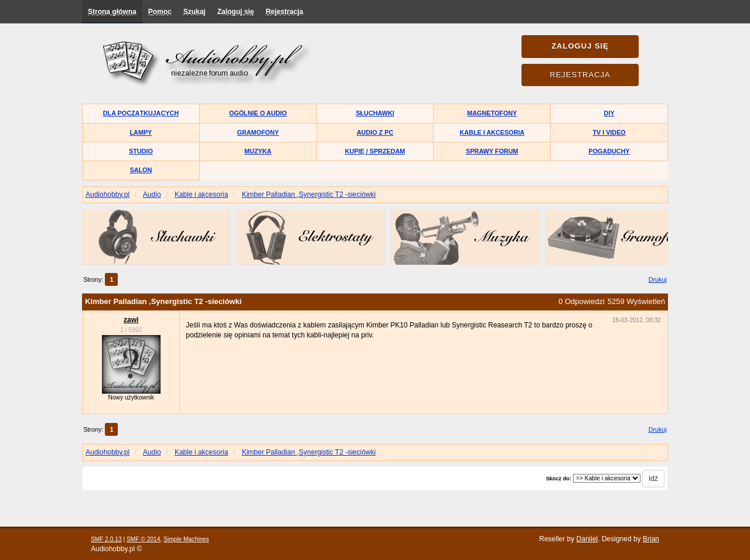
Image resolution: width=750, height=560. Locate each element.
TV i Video (609, 132)
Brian (651, 539)
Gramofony (258, 132)
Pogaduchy (609, 151)
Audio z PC (375, 132)
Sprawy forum (492, 151)
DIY (609, 113)
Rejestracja (284, 12)
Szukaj (195, 12)
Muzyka (258, 151)
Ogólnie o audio (258, 113)
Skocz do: (559, 479)
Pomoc (160, 12)
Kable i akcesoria (492, 132)
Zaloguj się (236, 12)
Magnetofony (492, 113)
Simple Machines (186, 539)
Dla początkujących (141, 113)
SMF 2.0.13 (106, 539)
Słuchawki (375, 113)
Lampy (141, 132)
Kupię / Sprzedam (375, 151)
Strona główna (112, 12)
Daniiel (587, 539)
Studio (141, 151)
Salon (141, 170)
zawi (131, 320)
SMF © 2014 (143, 539)
